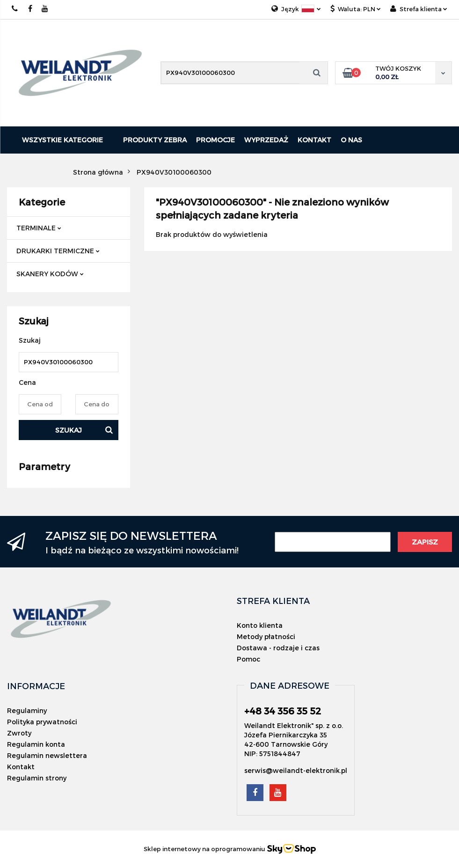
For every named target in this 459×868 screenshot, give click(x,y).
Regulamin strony (37, 778)
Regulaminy (27, 710)
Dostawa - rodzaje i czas (278, 648)
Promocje (215, 140)
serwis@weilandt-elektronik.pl (296, 770)
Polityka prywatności (42, 722)
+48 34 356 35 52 (283, 711)
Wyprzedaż (266, 140)
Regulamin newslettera (47, 755)
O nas (351, 140)
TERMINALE (39, 228)
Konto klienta (260, 625)
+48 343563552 (15, 9)
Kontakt (314, 140)
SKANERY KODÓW (50, 274)
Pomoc (248, 659)
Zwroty (19, 733)
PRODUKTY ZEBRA (155, 140)
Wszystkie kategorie (62, 140)
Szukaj (69, 430)
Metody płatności (266, 636)
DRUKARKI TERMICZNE (58, 251)
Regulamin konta (36, 744)
